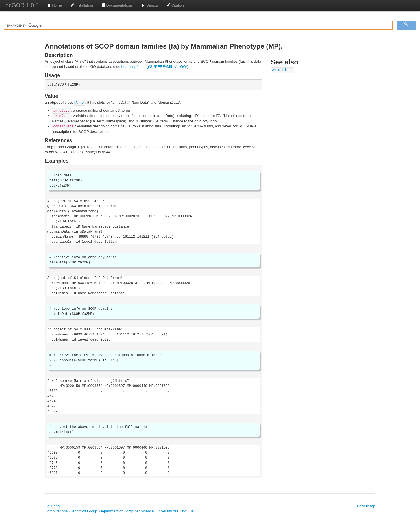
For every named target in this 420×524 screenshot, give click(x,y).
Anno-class (282, 70)
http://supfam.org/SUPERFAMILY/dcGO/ (154, 67)
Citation (175, 5)
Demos (150, 5)
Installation (82, 5)
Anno (80, 103)
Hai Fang (52, 506)
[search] (198, 26)
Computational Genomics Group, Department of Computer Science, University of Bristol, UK (120, 511)
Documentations (117, 5)
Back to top (366, 506)
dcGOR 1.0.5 (22, 5)
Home (55, 5)
